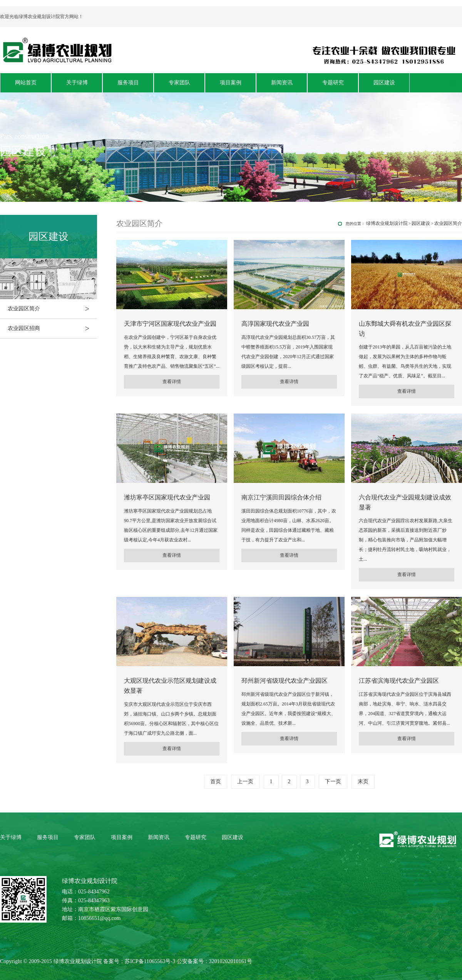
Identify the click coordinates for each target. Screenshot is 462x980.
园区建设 (384, 83)
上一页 (245, 781)
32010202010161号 (231, 961)
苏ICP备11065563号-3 (150, 961)
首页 (216, 781)
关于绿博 (77, 83)
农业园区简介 (52, 309)
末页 (363, 781)
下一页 (333, 781)
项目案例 (231, 83)
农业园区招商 (52, 328)
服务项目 (128, 83)
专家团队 (179, 83)
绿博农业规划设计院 (387, 223)
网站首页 (26, 83)
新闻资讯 (282, 83)
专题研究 (333, 83)
